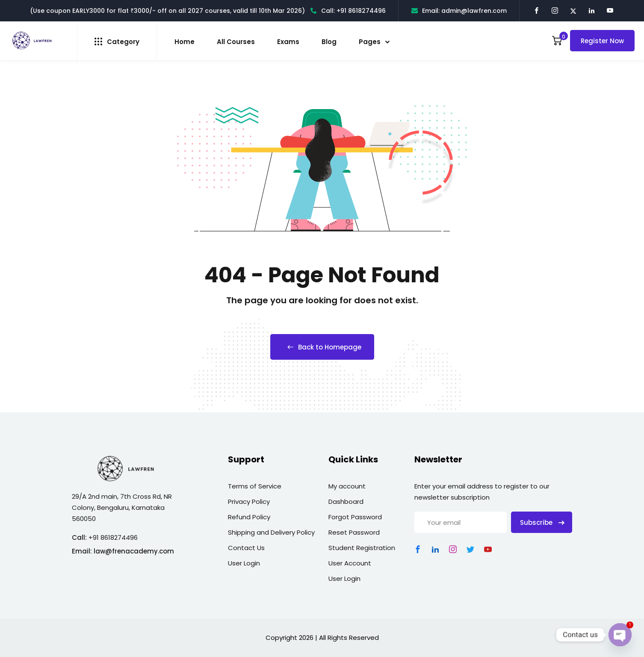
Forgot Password (355, 517)
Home (185, 42)
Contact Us (246, 548)
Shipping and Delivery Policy (271, 532)
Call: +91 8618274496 (348, 11)
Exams (288, 42)
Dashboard (346, 502)
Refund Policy (249, 517)
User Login (244, 563)
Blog (329, 42)
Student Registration (362, 548)
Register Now (602, 41)
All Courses (236, 42)
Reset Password (354, 532)
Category (117, 42)
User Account (350, 563)
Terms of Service (255, 486)
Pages (370, 42)
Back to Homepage (322, 347)
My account (347, 486)
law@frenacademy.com (134, 551)
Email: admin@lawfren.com (459, 11)
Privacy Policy (249, 502)
